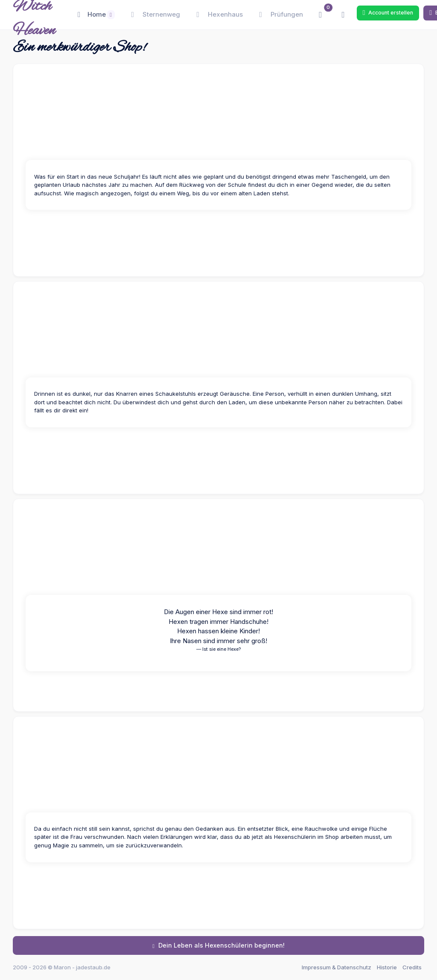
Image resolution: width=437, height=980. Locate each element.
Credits (412, 967)
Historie (387, 967)
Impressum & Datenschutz (336, 967)
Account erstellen (388, 13)
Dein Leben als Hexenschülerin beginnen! (218, 945)
